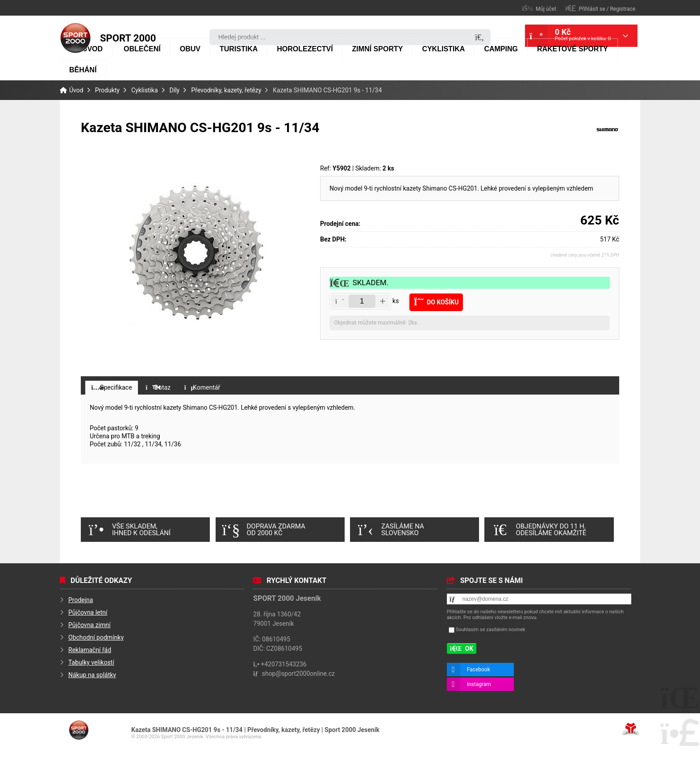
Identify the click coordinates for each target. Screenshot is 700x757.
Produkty (107, 90)
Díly (175, 90)
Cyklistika (443, 49)
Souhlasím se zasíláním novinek (491, 630)
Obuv (190, 49)
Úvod (75, 38)
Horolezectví (305, 49)
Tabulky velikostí (91, 662)
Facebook (479, 670)
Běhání (83, 70)
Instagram (479, 684)
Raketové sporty (573, 49)
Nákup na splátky (92, 675)
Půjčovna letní (88, 612)
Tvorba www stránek (631, 729)
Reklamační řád (90, 650)
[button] (600, 8)
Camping (501, 49)
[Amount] (362, 301)
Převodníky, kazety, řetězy (226, 90)
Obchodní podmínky (96, 637)
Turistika (239, 49)
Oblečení (142, 49)
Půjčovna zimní (90, 625)
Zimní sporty (378, 49)
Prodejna (81, 600)
